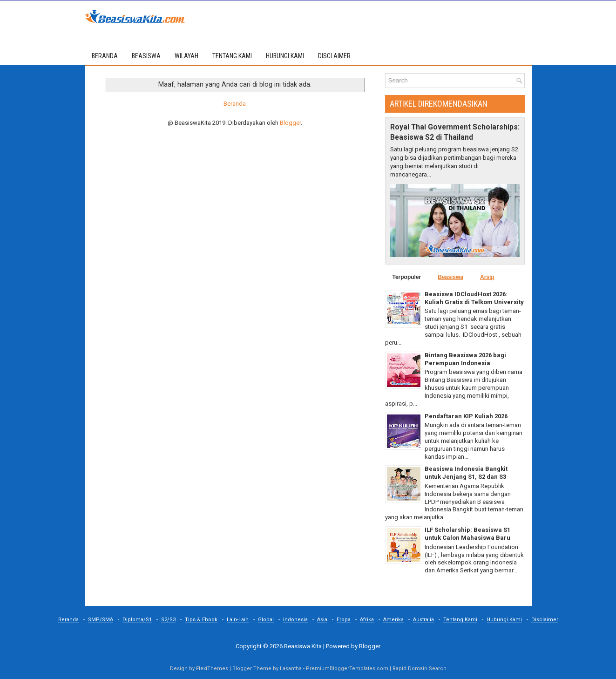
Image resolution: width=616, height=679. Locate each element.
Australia (423, 620)
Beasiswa (450, 277)
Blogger (290, 123)
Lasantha (291, 669)
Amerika (393, 620)
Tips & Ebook (201, 620)
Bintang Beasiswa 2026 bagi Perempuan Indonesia (465, 359)
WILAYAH (186, 56)
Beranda (105, 56)
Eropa (344, 620)
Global (266, 620)
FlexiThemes (212, 669)
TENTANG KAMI (232, 56)
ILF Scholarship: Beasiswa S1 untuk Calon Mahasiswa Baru (467, 534)
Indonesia (295, 620)
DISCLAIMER (334, 56)
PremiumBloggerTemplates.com (347, 669)
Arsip (487, 277)
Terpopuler (407, 277)
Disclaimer (545, 620)
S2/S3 (168, 620)
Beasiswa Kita (303, 646)
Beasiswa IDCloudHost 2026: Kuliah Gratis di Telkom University (474, 298)
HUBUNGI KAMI (285, 56)
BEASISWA (146, 56)
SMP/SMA (101, 620)
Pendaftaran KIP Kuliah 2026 (466, 416)
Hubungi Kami (504, 620)
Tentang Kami (460, 620)
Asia (322, 620)
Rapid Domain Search (420, 669)
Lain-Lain (238, 620)
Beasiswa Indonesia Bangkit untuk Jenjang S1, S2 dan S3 (466, 473)
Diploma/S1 (137, 620)
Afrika (367, 620)
